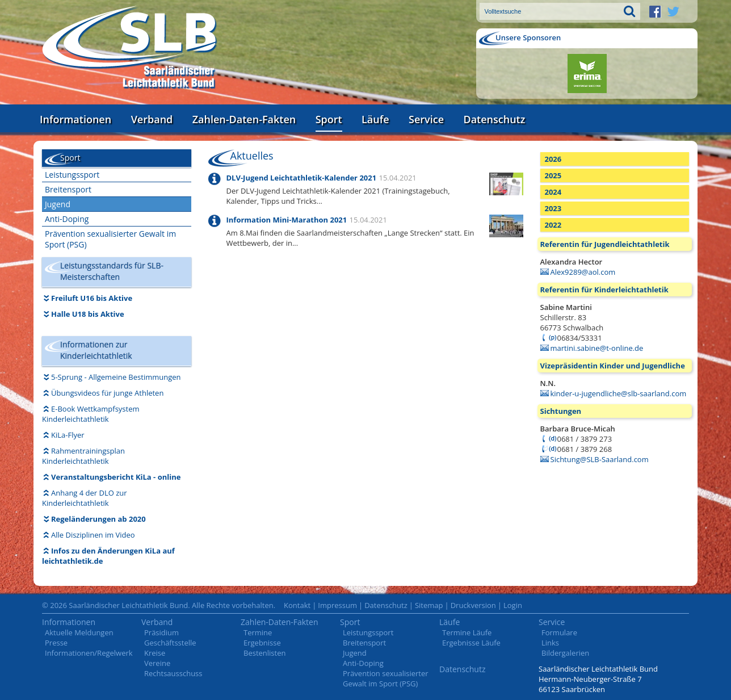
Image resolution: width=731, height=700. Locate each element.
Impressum (337, 605)
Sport (329, 119)
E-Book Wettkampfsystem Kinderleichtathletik (91, 414)
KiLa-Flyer (68, 435)
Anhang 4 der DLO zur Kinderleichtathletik (85, 498)
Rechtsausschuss (173, 673)
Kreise (155, 653)
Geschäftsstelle (170, 643)
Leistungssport (72, 175)
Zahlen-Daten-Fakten (244, 119)
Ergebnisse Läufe (471, 643)
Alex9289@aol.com (583, 272)
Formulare (559, 632)
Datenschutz (494, 119)
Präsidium (161, 632)
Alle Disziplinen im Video (93, 535)
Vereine (157, 663)
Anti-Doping (67, 219)
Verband (152, 119)
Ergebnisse (262, 643)
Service (426, 119)
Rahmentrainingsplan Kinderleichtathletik (83, 456)
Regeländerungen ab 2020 (98, 519)
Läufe (375, 119)
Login (513, 605)
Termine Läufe (467, 632)
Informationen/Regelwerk (89, 653)
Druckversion (473, 605)
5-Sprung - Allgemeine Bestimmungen (116, 377)
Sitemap (429, 605)
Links (550, 643)
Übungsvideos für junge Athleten (107, 393)
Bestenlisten (264, 653)
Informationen (75, 119)
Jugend (58, 204)
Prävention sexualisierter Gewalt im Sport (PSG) (110, 239)
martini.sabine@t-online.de (597, 348)
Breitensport (68, 189)
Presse (56, 643)
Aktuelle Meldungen (79, 632)
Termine (258, 632)
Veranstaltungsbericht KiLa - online (116, 477)
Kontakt (297, 605)
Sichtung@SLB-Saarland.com (600, 459)
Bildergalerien (565, 653)
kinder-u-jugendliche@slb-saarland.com (619, 393)
